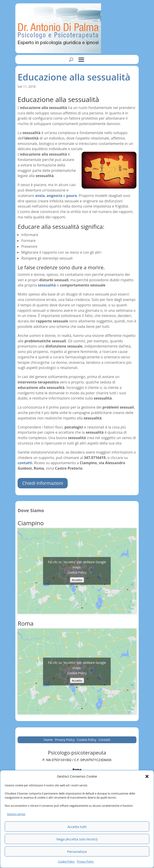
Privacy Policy (85, 862)
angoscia (55, 196)
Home (48, 740)
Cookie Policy (66, 862)
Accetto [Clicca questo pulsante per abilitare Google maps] (77, 580)
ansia (40, 196)
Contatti (104, 740)
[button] (147, 776)
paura (72, 196)
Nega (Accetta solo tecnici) (77, 839)
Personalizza (77, 851)
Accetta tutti (77, 827)
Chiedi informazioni (43, 483)
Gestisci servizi (16, 814)
